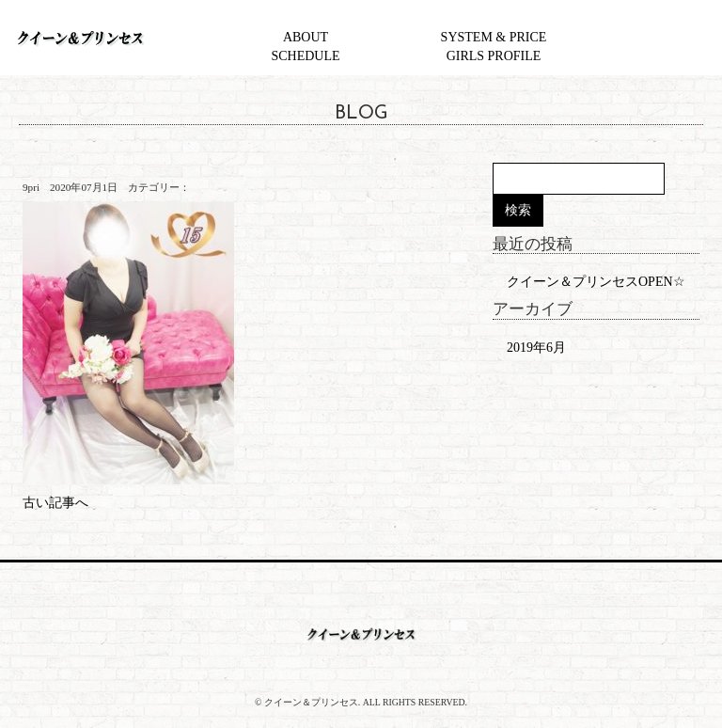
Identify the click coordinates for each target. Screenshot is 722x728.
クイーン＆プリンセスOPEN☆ (596, 282)
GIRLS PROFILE (494, 56)
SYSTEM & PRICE (494, 37)
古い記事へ (55, 503)
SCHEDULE (305, 56)
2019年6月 (536, 348)
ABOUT (306, 37)
